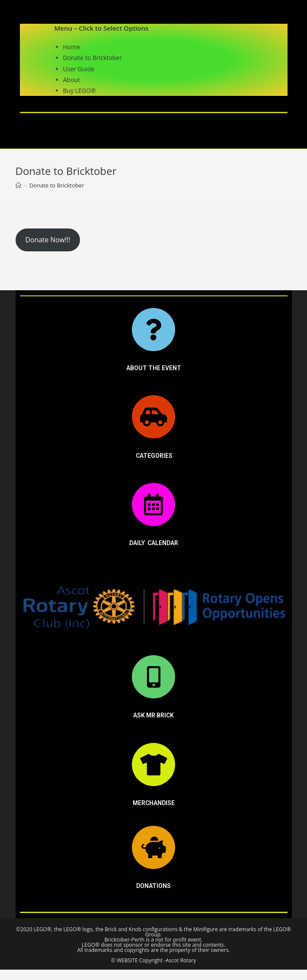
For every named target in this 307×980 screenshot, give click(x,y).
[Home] (18, 185)
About (72, 80)
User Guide (79, 69)
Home (72, 47)
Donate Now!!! (48, 240)
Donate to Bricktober (93, 58)
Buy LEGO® (80, 90)
